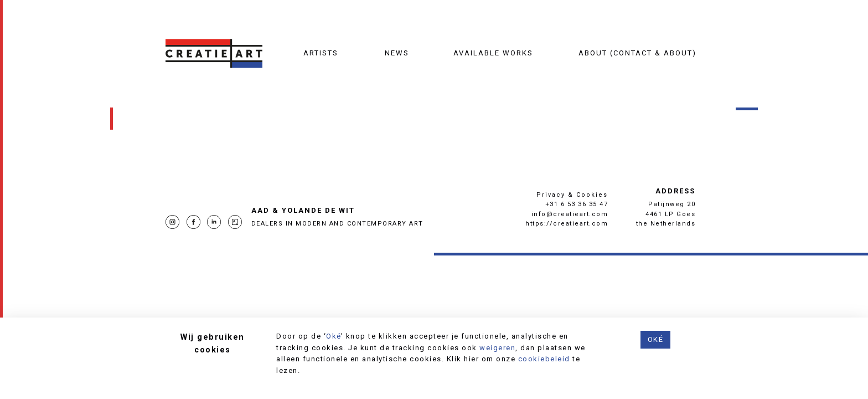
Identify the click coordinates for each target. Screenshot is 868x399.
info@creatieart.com (570, 214)
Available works (493, 53)
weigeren (497, 348)
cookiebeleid (544, 359)
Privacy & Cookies (572, 195)
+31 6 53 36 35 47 (577, 204)
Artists (321, 53)
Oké (334, 336)
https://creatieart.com (567, 224)
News (397, 53)
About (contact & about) (637, 53)
